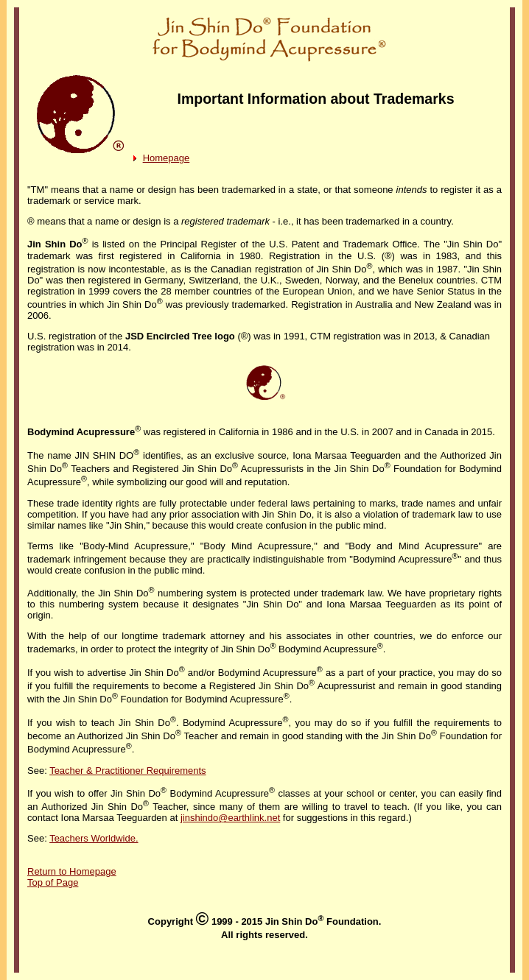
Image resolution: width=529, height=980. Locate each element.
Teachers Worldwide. (94, 838)
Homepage (167, 158)
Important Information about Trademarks (316, 99)
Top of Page (53, 882)
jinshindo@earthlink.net (230, 818)
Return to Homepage (72, 871)
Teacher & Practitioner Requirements (127, 771)
